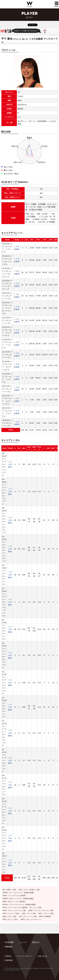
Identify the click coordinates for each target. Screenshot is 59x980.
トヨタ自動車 (10, 464)
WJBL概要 (9, 942)
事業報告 (9, 947)
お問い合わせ (42, 956)
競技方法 (36, 942)
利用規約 (8, 956)
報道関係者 (9, 960)
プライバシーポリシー (24, 956)
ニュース (23, 942)
